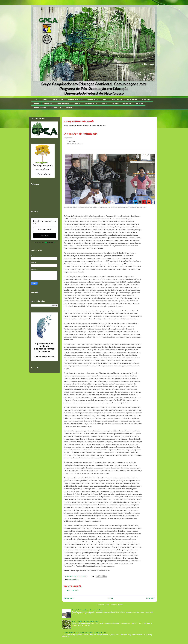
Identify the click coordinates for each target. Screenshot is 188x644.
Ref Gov (36, 103)
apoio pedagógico (63, 103)
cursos (104, 103)
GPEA (35, 100)
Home (110, 598)
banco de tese (117, 100)
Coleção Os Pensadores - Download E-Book (87, 610)
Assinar (45, 235)
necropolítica (74, 579)
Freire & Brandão (40, 108)
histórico (45, 100)
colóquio (77, 103)
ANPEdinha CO (56, 108)
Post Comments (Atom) (114, 605)
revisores (69, 108)
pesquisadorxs (58, 100)
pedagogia (127, 103)
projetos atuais (93, 100)
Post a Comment (73, 591)
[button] (131, 202)
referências (48, 103)
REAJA (105, 100)
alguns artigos (132, 100)
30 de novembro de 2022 (75, 144)
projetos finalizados (75, 100)
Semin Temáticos (91, 103)
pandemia (115, 103)
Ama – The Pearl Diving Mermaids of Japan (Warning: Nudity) (85, 633)
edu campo (139, 103)
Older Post (151, 598)
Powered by (45, 243)
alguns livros (146, 100)
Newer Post (69, 598)
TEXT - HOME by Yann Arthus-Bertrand (85, 621)
